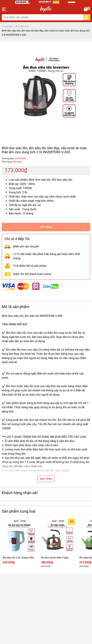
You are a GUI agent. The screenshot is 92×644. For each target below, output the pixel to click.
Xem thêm (46, 479)
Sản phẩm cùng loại (19, 511)
